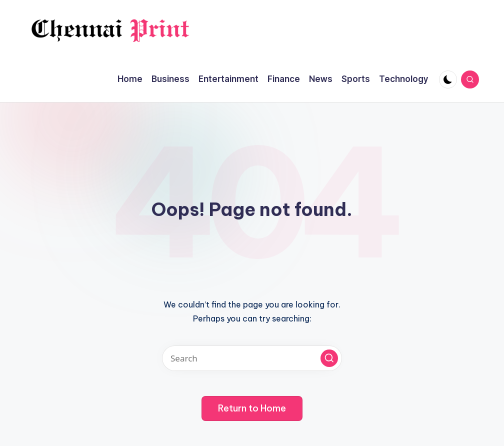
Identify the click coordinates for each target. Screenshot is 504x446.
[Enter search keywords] (252, 358)
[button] (329, 358)
